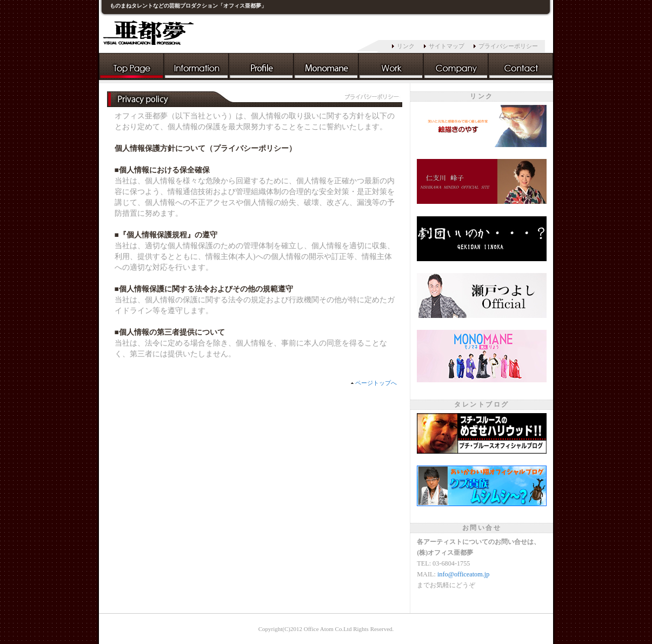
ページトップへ (376, 383)
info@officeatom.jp (463, 574)
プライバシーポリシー (508, 46)
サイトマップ (447, 46)
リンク (406, 46)
